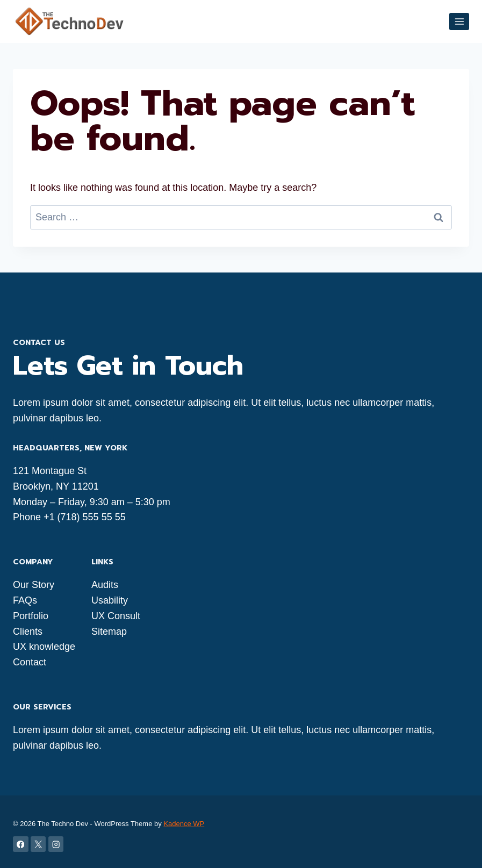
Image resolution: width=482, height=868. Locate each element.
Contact (30, 662)
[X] (38, 844)
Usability (110, 600)
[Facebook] (21, 844)
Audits (105, 585)
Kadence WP (184, 824)
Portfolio (31, 616)
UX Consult (116, 616)
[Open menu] (459, 21)
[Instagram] (56, 844)
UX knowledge (44, 647)
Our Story (34, 585)
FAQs (25, 600)
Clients (28, 632)
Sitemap (109, 632)
